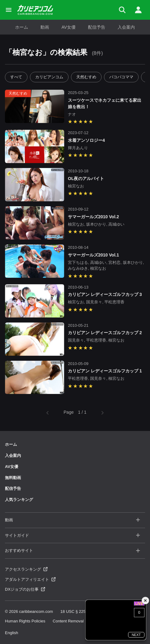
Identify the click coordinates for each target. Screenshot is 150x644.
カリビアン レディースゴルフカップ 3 (105, 294)
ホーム (22, 27)
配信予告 (97, 27)
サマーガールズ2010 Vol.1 (93, 255)
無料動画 (13, 478)
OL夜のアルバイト (86, 178)
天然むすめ (86, 77)
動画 (45, 27)
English (12, 633)
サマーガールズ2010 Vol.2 (93, 217)
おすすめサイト (73, 551)
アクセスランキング (26, 569)
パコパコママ (121, 77)
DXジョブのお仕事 (25, 589)
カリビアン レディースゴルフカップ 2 (105, 333)
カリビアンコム (49, 77)
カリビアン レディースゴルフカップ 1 (105, 371)
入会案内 (126, 27)
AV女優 (69, 27)
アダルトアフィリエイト (30, 579)
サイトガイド (73, 536)
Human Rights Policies (25, 621)
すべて (16, 77)
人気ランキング (19, 500)
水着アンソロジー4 (86, 140)
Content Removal (68, 621)
